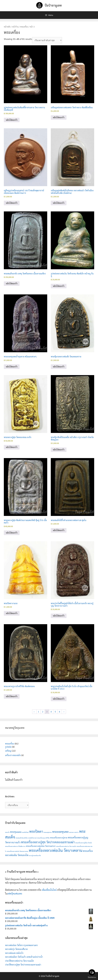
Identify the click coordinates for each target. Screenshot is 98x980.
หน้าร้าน (15, 27)
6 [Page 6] (60, 712)
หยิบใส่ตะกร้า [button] (12, 120)
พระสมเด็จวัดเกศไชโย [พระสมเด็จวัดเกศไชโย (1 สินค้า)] (22, 838)
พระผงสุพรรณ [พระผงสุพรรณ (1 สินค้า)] (48, 832)
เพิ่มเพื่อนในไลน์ (49, 890)
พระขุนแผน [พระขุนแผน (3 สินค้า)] (16, 832)
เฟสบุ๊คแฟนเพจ (15, 894)
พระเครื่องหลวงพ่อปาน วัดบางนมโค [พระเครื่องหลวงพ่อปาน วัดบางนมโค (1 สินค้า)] (66, 846)
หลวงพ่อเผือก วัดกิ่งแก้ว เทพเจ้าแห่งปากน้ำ (24, 957)
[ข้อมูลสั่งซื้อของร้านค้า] (47, 40)
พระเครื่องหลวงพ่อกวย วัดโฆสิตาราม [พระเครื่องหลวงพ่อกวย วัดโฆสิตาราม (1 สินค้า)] (15, 846)
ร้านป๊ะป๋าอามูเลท (52, 976)
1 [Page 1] (38, 712)
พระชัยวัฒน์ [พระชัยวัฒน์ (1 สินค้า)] (25, 832)
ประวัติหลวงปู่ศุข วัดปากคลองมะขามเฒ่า (23, 965)
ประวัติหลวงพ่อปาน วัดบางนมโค (19, 961)
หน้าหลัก (7, 27)
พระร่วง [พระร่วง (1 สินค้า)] (76, 832)
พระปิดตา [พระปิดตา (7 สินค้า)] (36, 831)
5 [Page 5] (55, 712)
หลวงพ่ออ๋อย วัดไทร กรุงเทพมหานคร (21, 945)
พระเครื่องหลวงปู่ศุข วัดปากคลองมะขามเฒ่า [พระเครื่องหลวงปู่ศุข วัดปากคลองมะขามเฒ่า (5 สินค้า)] (48, 842)
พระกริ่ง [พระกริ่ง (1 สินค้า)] (7, 832)
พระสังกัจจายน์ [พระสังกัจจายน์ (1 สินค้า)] (32, 838)
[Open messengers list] (92, 972)
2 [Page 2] (43, 712)
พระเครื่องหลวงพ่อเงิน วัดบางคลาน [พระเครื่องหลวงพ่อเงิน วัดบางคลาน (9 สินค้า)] (56, 850)
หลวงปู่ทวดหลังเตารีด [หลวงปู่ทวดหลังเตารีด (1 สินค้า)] (35, 855)
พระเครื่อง (24, 27)
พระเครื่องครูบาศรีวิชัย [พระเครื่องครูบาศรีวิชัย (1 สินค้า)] (43, 838)
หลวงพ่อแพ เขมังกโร (14, 953)
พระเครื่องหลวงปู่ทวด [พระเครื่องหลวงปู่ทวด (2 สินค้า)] (59, 838)
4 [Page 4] (51, 712)
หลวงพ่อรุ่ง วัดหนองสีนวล (16, 949)
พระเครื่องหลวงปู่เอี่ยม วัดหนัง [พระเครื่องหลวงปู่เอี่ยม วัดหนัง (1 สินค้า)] (84, 843)
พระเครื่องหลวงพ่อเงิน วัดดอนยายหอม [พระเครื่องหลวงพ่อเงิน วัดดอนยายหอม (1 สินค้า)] (18, 851)
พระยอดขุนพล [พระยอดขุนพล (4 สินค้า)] (60, 832)
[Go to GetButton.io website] (92, 977)
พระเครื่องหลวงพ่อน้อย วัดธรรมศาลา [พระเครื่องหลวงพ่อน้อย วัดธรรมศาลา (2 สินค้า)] (41, 846)
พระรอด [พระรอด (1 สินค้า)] (71, 832)
